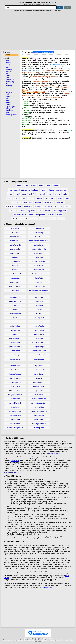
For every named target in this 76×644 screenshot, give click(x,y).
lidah (8, 84)
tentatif (60, 215)
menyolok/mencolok (15, 395)
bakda (9, 65)
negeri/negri (15, 419)
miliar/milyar (15, 399)
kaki (8, 73)
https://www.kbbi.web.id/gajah (44, 52)
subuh (8, 104)
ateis (48, 186)
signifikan (31, 211)
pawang (9, 92)
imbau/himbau (15, 359)
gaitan (8, 113)
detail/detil (39, 257)
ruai (8, 94)
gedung (9, 69)
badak (8, 63)
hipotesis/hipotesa (15, 347)
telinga (8, 109)
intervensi (52, 219)
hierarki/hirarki (15, 343)
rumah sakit (16, 202)
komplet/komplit (39, 355)
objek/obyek (39, 366)
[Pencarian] (31, 7)
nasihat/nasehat (15, 411)
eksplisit (56, 186)
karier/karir (39, 338)
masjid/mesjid (15, 386)
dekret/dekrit (39, 253)
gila (23, 198)
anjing (9, 198)
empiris (34, 219)
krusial (40, 211)
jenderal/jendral (39, 326)
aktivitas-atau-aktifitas (20, 219)
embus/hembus (39, 286)
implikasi (39, 198)
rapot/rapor (39, 391)
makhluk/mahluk (15, 382)
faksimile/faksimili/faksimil (39, 290)
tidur (50, 194)
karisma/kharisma (39, 343)
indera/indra (39, 297)
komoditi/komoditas (39, 351)
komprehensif (50, 198)
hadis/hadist (15, 330)
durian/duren (39, 266)
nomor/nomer (15, 424)
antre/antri (15, 257)
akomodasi (48, 206)
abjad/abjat (15, 228)
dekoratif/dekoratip (39, 249)
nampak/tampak (15, 403)
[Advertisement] (38, 30)
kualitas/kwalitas (15, 366)
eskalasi (48, 211)
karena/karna (39, 334)
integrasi (38, 202)
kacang (9, 71)
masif (17, 194)
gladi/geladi (15, 322)
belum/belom (15, 282)
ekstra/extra (39, 278)
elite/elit (39, 282)
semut (8, 100)
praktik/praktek (39, 382)
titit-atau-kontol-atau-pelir (58, 190)
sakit (8, 98)
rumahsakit (60, 202)
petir (26, 186)
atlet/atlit (15, 270)
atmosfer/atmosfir (15, 274)
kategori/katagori (39, 347)
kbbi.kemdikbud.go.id (12, 472)
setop (10, 194)
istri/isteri (39, 309)
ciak (8, 67)
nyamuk (9, 90)
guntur (34, 186)
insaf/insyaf (39, 301)
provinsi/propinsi (39, 386)
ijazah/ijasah (15, 351)
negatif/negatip (15, 415)
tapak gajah (10, 107)
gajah (8, 55)
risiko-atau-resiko (20, 215)
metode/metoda (15, 391)
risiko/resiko (39, 395)
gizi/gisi (15, 318)
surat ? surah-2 (28, 194)
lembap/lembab (15, 374)
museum (9, 88)
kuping (8, 77)
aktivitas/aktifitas (15, 237)
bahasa (61, 219)
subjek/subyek (39, 415)
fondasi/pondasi (15, 301)
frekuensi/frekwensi (15, 314)
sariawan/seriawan (39, 399)
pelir (43, 190)
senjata (65, 194)
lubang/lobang (15, 378)
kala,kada (59, 206)
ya (31, 198)
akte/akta (15, 233)
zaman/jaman (39, 428)
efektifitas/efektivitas (39, 274)
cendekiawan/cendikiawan (39, 241)
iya (16, 198)
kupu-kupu (10, 79)
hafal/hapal (15, 334)
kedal (8, 75)
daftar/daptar (39, 245)
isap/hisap (39, 305)
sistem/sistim (39, 407)
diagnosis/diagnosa (39, 261)
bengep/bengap (15, 286)
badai (41, 186)
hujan (19, 186)
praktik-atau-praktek (14, 206)
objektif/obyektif (39, 370)
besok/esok (15, 290)
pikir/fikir (39, 378)
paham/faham (39, 374)
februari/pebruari (15, 297)
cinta (60, 198)
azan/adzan (15, 278)
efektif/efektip (39, 270)
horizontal (21, 211)
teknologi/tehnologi (39, 424)
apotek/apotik (15, 261)
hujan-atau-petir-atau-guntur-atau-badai (24, 190)
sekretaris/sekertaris (39, 403)
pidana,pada (49, 202)
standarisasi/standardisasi (39, 411)
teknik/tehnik (39, 419)
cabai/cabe (39, 237)
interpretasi (28, 206)
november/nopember (15, 428)
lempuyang (10, 82)
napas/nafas (15, 407)
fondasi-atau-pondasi (37, 215)
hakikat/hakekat (15, 338)
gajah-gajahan (11, 115)
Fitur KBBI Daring (54, 453)
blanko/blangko (39, 233)
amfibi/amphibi (15, 245)
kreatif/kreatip (39, 359)
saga (8, 96)
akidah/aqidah (15, 241)
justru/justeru (39, 330)
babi (8, 61)
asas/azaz (15, 266)
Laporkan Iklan (47, 588)
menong (9, 86)
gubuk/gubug (15, 326)
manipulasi (41, 194)
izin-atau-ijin (28, 202)
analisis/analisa (15, 253)
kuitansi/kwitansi (15, 370)
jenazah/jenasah (39, 322)
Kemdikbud (15, 461)
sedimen (38, 206)
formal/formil (15, 305)
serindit (9, 102)
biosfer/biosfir (39, 228)
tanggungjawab (60, 211)
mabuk (57, 194)
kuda (13, 211)
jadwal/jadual (39, 318)
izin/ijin (39, 314)
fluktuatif (51, 215)
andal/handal (15, 249)
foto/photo (15, 309)
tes (68, 206)
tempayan (10, 111)
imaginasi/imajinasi (15, 355)
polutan (42, 219)
